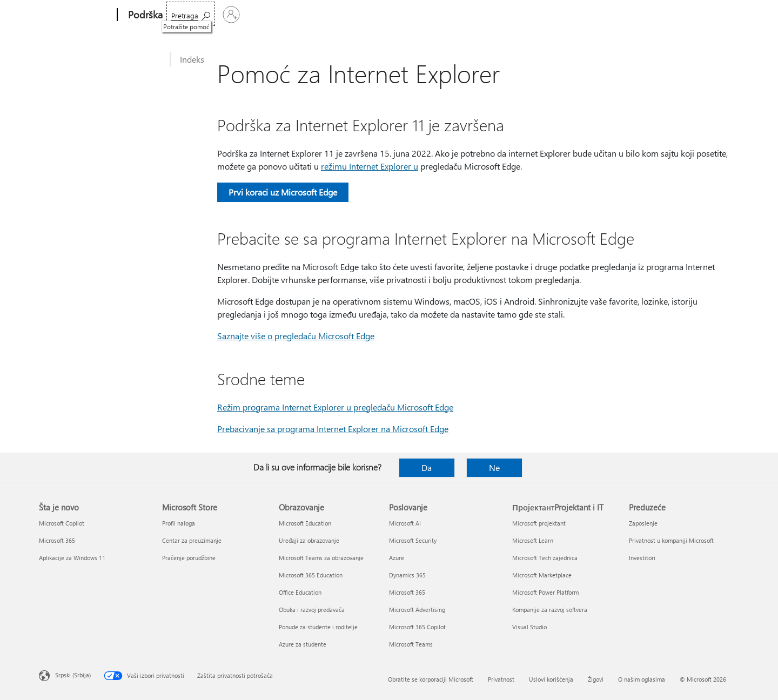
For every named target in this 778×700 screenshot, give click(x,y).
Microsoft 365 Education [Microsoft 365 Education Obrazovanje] (311, 575)
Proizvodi (274, 15)
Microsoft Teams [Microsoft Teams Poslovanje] (411, 644)
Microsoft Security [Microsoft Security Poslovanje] (413, 540)
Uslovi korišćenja (551, 679)
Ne (494, 467)
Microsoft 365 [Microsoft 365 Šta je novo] (57, 540)
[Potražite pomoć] (639, 14)
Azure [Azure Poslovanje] (397, 558)
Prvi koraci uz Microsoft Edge (283, 192)
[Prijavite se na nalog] (703, 15)
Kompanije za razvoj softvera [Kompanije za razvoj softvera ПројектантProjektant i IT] (550, 610)
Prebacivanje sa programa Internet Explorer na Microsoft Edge (333, 429)
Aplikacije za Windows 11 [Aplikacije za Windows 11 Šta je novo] (72, 558)
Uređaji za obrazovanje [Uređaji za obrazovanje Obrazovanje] (309, 540)
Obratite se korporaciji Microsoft (431, 679)
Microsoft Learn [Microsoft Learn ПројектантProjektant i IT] (533, 540)
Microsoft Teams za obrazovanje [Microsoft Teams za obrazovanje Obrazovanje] (321, 558)
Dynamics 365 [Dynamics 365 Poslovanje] (407, 575)
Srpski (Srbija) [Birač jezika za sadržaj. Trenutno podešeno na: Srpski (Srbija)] (73, 675)
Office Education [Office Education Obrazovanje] (300, 592)
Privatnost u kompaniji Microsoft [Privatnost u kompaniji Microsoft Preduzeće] (671, 540)
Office (237, 15)
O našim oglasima (642, 679)
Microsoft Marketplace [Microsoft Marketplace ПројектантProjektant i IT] (542, 575)
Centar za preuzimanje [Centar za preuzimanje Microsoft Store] (192, 540)
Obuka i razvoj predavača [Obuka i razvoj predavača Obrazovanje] (312, 610)
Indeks (192, 59)
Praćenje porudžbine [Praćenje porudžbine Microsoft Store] (189, 558)
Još (358, 15)
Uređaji (321, 15)
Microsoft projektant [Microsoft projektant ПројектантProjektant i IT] (539, 523)
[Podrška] (144, 15)
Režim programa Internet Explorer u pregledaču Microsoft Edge (335, 407)
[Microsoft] (76, 15)
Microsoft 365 (194, 15)
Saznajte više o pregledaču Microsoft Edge (296, 336)
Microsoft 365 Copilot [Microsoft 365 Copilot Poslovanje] (417, 627)
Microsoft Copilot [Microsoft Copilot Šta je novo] (62, 523)
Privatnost (501, 679)
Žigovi (596, 679)
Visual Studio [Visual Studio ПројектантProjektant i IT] (529, 627)
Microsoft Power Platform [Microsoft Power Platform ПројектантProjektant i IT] (545, 592)
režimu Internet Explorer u (370, 166)
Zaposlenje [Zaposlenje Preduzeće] (643, 523)
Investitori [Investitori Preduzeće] (642, 558)
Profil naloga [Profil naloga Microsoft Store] (179, 523)
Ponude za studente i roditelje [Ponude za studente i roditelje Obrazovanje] (318, 627)
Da (427, 467)
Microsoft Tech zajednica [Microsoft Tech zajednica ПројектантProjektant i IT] (545, 558)
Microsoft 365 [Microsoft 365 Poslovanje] (407, 592)
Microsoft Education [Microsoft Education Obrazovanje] (305, 523)
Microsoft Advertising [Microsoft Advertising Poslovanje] (417, 610)
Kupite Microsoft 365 (420, 15)
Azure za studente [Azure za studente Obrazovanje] (303, 644)
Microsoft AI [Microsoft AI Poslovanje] (405, 523)
